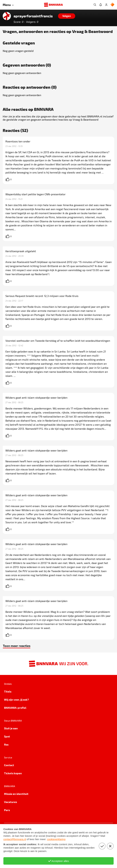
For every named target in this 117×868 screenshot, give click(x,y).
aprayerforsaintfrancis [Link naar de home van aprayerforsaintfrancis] (33, 16)
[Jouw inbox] (101, 5)
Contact (9, 765)
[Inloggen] (106, 5)
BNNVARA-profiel (15, 708)
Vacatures (10, 802)
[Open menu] (8, 5)
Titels (8, 691)
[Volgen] (67, 16)
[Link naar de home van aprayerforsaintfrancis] (7, 16)
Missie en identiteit (16, 794)
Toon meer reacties (17, 646)
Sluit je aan (11, 728)
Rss (6, 744)
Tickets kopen (13, 773)
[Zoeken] (95, 5)
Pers (7, 810)
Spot (7, 736)
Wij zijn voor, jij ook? (16, 700)
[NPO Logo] (112, 5)
